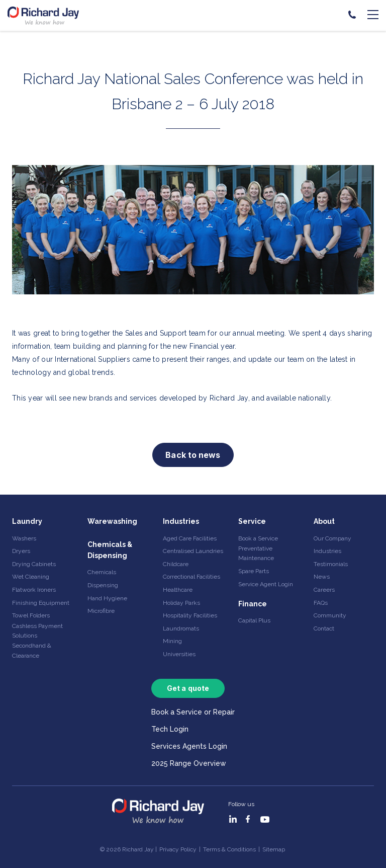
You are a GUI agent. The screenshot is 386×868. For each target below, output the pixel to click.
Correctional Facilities (191, 577)
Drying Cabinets (34, 564)
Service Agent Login (266, 584)
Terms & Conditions (229, 849)
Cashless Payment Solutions (37, 631)
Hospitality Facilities (190, 615)
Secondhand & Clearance (32, 650)
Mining (172, 641)
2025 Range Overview (189, 763)
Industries (181, 521)
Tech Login (170, 729)
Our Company (332, 538)
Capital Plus (254, 620)
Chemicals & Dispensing (110, 550)
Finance (253, 604)
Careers (324, 590)
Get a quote (188, 688)
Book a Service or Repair (193, 712)
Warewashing (112, 521)
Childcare (176, 564)
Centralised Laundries (193, 551)
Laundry (27, 521)
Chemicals (102, 572)
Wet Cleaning (31, 577)
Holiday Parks (181, 603)
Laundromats (181, 628)
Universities (179, 654)
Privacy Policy (178, 849)
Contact (324, 628)
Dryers (21, 551)
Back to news (193, 455)
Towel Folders (31, 615)
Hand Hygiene (107, 598)
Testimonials (331, 564)
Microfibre (101, 611)
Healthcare (178, 590)
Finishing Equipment (41, 603)
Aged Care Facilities (190, 538)
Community (330, 615)
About (324, 521)
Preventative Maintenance (256, 553)
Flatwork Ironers (34, 590)
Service (252, 521)
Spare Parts (254, 571)
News (322, 577)
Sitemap (274, 849)
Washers (24, 538)
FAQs (321, 603)
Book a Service (258, 538)
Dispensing (103, 585)
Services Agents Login (189, 746)
